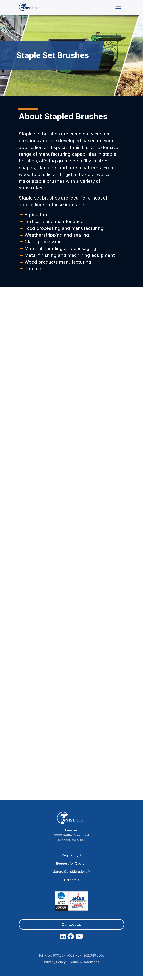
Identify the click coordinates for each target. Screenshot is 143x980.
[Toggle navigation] (118, 7)
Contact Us (71, 924)
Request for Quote (72, 863)
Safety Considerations (72, 872)
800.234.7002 (64, 955)
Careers (72, 880)
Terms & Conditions (84, 962)
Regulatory (71, 855)
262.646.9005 (94, 955)
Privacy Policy (55, 962)
